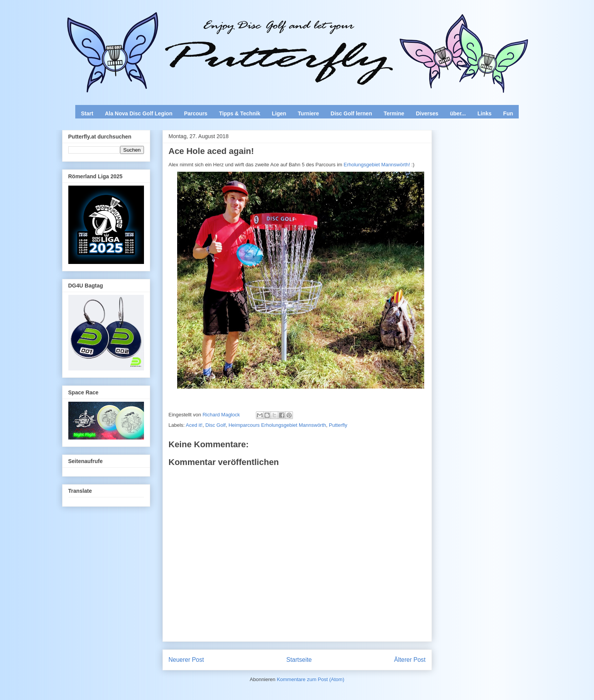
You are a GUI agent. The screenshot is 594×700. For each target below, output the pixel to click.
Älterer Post (410, 660)
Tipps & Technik (239, 113)
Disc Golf (216, 425)
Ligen (279, 113)
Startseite (299, 660)
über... (458, 113)
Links (485, 113)
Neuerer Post (186, 660)
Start (87, 113)
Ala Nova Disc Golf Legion (139, 113)
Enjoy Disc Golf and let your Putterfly (147, 25)
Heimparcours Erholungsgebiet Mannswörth (277, 425)
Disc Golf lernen (351, 113)
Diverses (427, 113)
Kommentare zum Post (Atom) (311, 679)
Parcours (196, 113)
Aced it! (194, 425)
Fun (508, 113)
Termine (394, 113)
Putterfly (338, 425)
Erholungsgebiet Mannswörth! (376, 165)
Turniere (309, 113)
